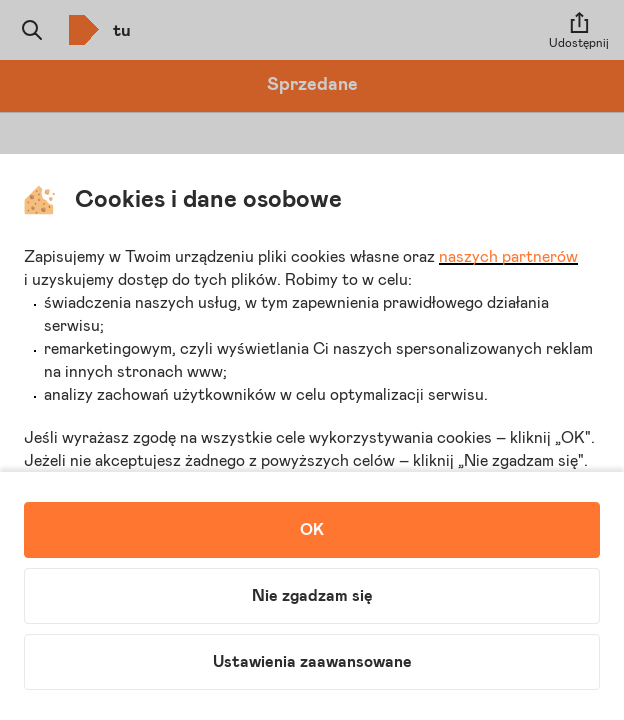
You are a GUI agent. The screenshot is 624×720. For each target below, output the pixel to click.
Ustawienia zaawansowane (312, 662)
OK (312, 530)
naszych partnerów (508, 257)
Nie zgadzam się (312, 596)
